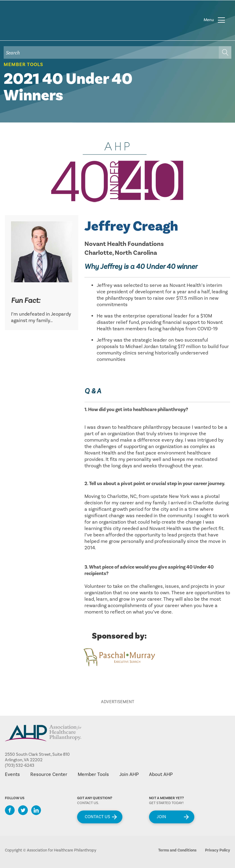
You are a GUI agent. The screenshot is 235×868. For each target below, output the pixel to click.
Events (12, 774)
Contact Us (97, 817)
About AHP (161, 774)
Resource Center (49, 774)
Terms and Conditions (177, 850)
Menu (209, 20)
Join (161, 817)
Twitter (23, 810)
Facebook (10, 810)
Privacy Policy (218, 850)
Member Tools (23, 65)
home (42, 24)
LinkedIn (36, 810)
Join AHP (129, 774)
